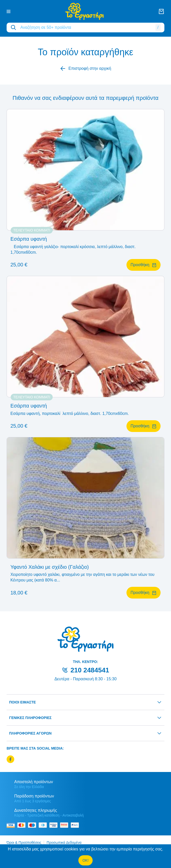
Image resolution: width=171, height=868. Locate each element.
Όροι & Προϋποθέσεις (24, 843)
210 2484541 (90, 670)
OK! (85, 860)
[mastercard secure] (65, 825)
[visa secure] (55, 825)
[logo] (84, 11)
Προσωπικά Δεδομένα (64, 843)
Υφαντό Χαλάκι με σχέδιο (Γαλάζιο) (50, 567)
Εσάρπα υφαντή (29, 239)
